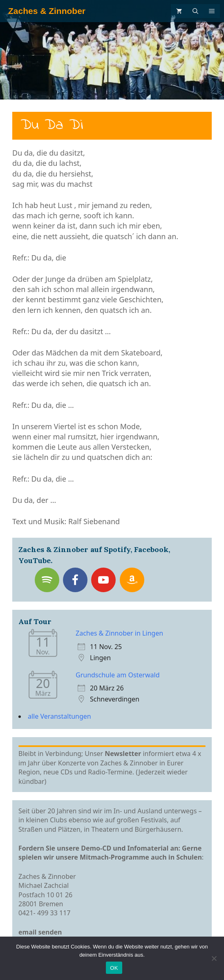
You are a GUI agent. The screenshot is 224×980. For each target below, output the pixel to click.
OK (114, 968)
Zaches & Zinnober (47, 11)
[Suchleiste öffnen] (195, 11)
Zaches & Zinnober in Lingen (119, 633)
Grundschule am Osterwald (118, 675)
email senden (40, 932)
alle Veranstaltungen (59, 716)
